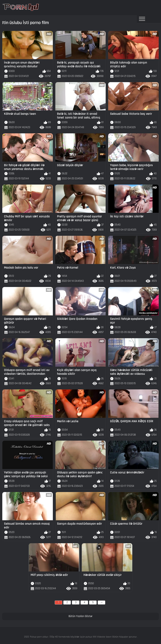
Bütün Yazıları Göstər (80, 616)
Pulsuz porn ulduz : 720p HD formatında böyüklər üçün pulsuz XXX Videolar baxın (71, 637)
